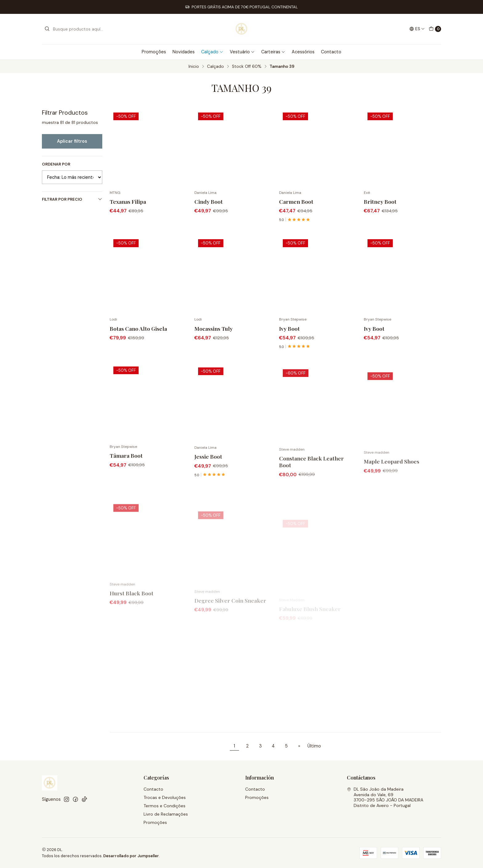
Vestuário (242, 52)
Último (314, 746)
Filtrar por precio (72, 199)
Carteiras (273, 52)
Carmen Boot (296, 201)
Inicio (194, 67)
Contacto (331, 52)
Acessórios (303, 52)
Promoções (154, 52)
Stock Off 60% (247, 67)
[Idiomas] (417, 29)
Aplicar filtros (72, 141)
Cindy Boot (209, 201)
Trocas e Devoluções (165, 797)
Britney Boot (380, 201)
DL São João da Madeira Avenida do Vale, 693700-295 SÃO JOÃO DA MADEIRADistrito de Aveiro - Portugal (385, 797)
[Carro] (435, 29)
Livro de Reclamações (166, 814)
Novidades (184, 52)
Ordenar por (56, 164)
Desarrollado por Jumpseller (131, 856)
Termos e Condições (164, 806)
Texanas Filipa (128, 201)
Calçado (212, 52)
